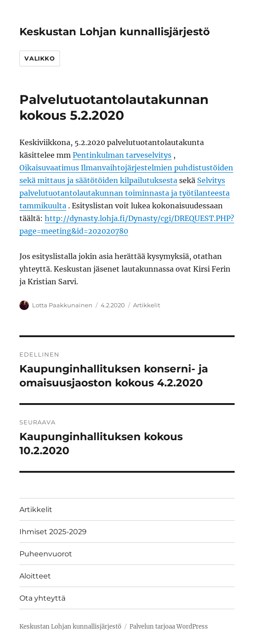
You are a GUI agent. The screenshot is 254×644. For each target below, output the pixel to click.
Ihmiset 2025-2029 (53, 532)
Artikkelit (147, 305)
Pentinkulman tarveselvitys (122, 155)
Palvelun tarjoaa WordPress (169, 627)
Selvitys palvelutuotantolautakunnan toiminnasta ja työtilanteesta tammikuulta (125, 193)
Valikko (39, 58)
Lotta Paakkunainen (62, 305)
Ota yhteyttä (42, 598)
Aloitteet (35, 576)
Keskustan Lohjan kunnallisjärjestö (115, 32)
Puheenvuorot (46, 554)
